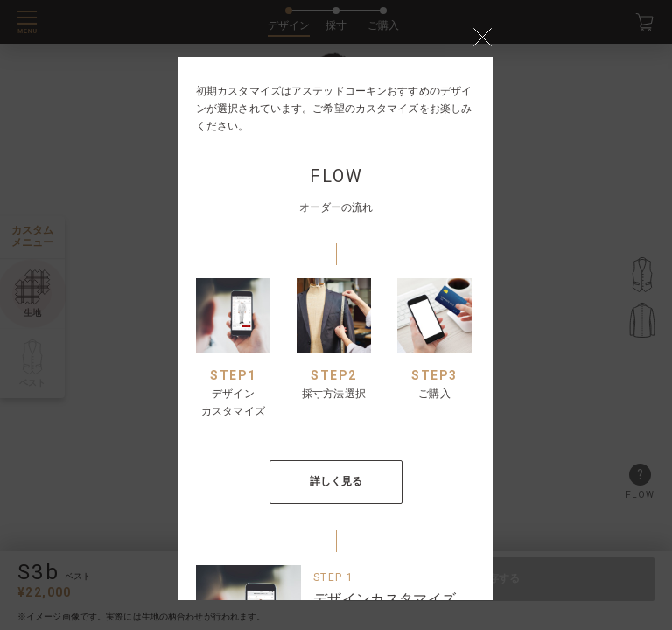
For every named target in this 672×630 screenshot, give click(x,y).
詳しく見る (336, 481)
